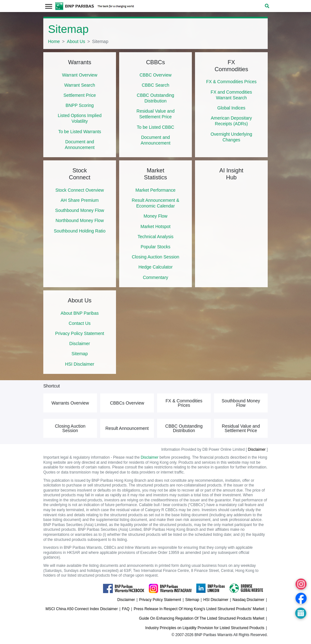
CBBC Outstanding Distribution (155, 98)
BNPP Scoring (79, 105)
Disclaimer (79, 344)
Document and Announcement (80, 145)
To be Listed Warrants (80, 132)
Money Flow (155, 216)
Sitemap (79, 354)
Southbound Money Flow (80, 210)
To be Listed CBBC (155, 127)
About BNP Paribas (80, 313)
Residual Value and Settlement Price (155, 114)
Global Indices (232, 108)
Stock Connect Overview (79, 190)
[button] (267, 6)
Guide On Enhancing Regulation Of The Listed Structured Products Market (202, 618)
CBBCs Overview (127, 403)
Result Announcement (127, 428)
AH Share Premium (80, 200)
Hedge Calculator (155, 267)
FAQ (126, 609)
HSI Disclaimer (80, 364)
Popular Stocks (155, 247)
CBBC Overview (155, 75)
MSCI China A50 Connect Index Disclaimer (82, 609)
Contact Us (79, 323)
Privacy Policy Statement (80, 333)
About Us (76, 41)
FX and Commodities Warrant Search (232, 95)
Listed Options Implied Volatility (80, 118)
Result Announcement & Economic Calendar (155, 203)
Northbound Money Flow (80, 220)
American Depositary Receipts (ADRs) (231, 121)
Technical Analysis (155, 237)
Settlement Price (80, 95)
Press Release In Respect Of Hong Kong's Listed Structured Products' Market (199, 609)
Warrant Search (80, 85)
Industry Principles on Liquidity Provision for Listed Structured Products (205, 628)
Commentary (155, 277)
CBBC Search (155, 85)
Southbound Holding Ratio (79, 231)
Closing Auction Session (155, 257)
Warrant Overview (80, 75)
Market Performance (156, 190)
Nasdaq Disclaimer (249, 600)
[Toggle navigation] (49, 6)
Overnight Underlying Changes (231, 137)
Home (54, 41)
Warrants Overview (70, 403)
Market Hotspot (156, 226)
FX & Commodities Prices (231, 82)
